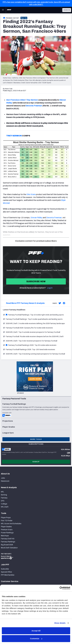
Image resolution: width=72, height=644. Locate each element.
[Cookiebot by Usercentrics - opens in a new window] (60, 588)
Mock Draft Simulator (9, 548)
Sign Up (24, 18)
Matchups (5, 536)
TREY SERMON (14, 136)
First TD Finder (7, 521)
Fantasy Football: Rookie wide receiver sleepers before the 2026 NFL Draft (33, 337)
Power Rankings (7, 533)
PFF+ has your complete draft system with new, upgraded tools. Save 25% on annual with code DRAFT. (36, 3)
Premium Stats (7, 530)
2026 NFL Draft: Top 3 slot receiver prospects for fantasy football (30, 341)
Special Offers (6, 572)
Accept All (36, 631)
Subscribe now (36, 281)
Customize (36, 639)
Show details (60, 623)
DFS (3, 501)
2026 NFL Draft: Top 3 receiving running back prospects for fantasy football (34, 354)
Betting (4, 495)
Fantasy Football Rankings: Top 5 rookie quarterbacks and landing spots (33, 319)
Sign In (67, 10)
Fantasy (4, 498)
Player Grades (6, 527)
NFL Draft (5, 507)
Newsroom (5, 481)
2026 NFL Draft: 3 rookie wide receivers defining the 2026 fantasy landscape (34, 324)
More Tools (36, 439)
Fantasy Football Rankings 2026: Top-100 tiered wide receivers (29, 350)
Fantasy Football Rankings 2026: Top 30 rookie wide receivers (30, 345)
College (4, 504)
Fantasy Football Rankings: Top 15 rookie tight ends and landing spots (33, 315)
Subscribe (5, 569)
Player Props (6, 518)
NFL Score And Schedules (11, 524)
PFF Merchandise (8, 575)
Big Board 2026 (7, 545)
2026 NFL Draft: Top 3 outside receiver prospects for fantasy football (32, 332)
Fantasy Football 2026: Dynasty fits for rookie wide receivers (28, 328)
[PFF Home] (9, 10)
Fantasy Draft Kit (8, 539)
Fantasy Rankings (8, 542)
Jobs (3, 478)
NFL (2, 492)
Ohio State (31, 194)
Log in (50, 288)
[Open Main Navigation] (3, 10)
